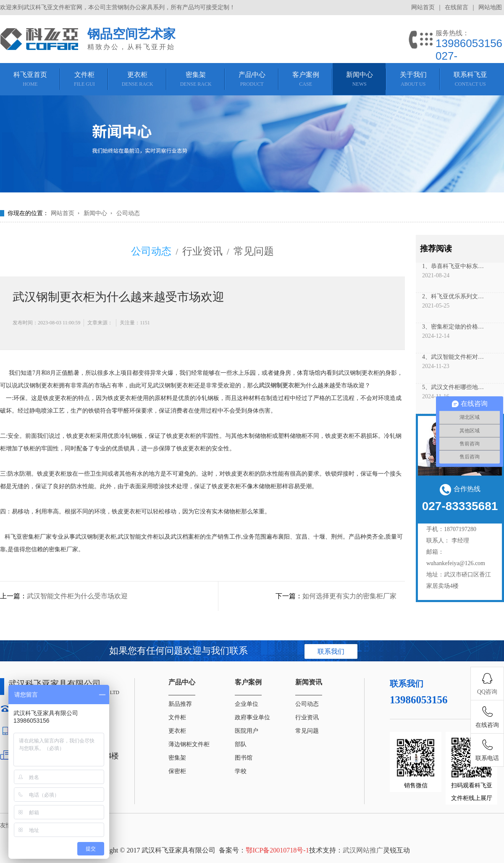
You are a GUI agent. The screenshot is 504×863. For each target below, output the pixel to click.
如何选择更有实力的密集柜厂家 (349, 596)
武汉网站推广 (363, 850)
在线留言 (457, 7)
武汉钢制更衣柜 (279, 385)
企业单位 (247, 704)
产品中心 (182, 682)
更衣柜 (177, 731)
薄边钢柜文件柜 (189, 744)
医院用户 (247, 731)
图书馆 (244, 758)
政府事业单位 (252, 717)
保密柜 (177, 771)
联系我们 (331, 651)
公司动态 (128, 213)
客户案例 (248, 682)
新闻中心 (95, 213)
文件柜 (177, 717)
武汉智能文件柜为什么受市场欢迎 (77, 596)
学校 (241, 771)
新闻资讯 (309, 682)
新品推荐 (180, 704)
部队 (241, 744)
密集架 (177, 758)
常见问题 (254, 251)
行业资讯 (202, 251)
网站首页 (423, 7)
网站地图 (490, 7)
